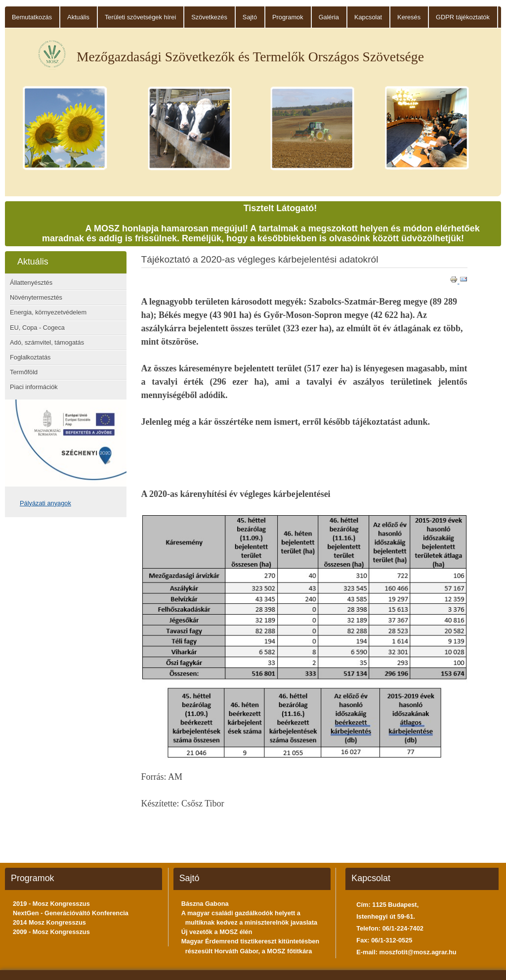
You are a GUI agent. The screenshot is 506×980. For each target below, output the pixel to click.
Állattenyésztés (31, 283)
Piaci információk (34, 387)
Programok (288, 17)
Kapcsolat (368, 17)
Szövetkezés (209, 17)
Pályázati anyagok (45, 503)
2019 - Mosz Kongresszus (51, 904)
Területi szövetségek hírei (140, 17)
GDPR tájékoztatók (463, 17)
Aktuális (78, 17)
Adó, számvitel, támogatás (47, 342)
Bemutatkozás (32, 17)
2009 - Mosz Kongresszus (51, 932)
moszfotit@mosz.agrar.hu (418, 952)
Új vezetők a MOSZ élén (217, 932)
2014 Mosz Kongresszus (49, 922)
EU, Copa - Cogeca (37, 328)
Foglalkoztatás (30, 357)
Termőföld (24, 372)
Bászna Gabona (205, 904)
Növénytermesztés (36, 297)
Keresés (409, 17)
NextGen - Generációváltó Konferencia (71, 913)
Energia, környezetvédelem (48, 312)
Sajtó (250, 17)
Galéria (329, 17)
